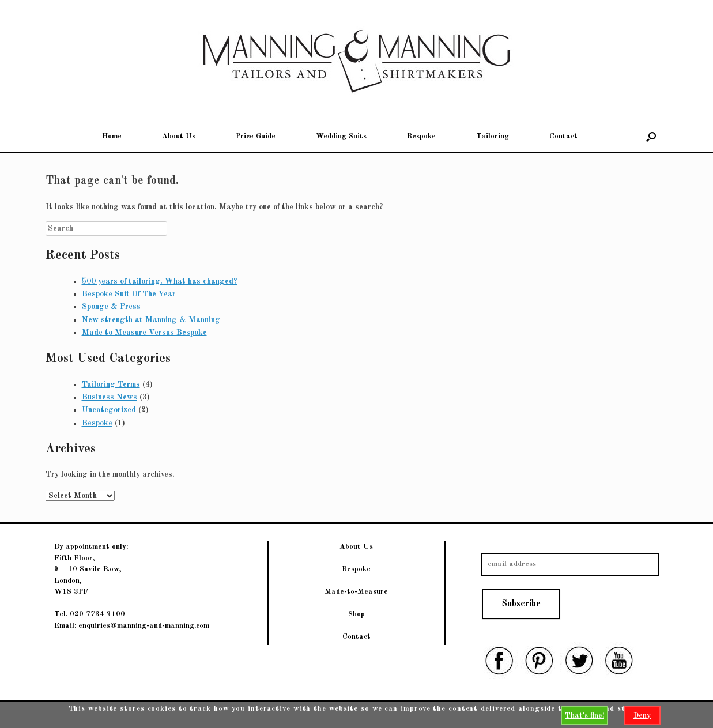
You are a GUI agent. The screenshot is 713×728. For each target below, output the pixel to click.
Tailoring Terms (111, 384)
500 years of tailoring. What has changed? (160, 281)
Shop (356, 614)
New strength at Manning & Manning (151, 320)
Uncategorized (109, 410)
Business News (110, 397)
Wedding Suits (341, 136)
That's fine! (584, 716)
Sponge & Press (111, 307)
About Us (179, 136)
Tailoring (493, 136)
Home (112, 136)
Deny (642, 716)
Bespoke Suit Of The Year (129, 294)
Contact (563, 136)
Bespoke (421, 136)
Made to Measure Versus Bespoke (144, 333)
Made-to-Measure (356, 592)
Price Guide (256, 136)
